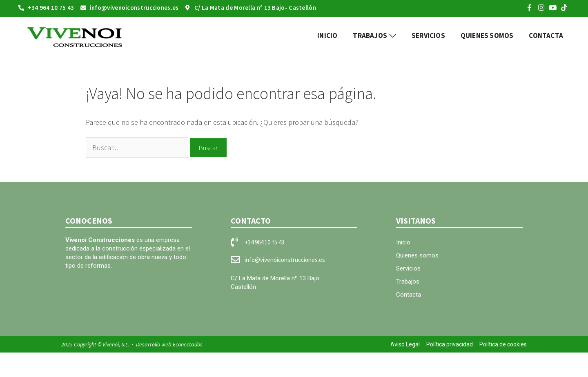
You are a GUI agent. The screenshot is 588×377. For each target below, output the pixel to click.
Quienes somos (417, 255)
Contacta (409, 295)
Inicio (403, 242)
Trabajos (408, 282)
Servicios (408, 268)
